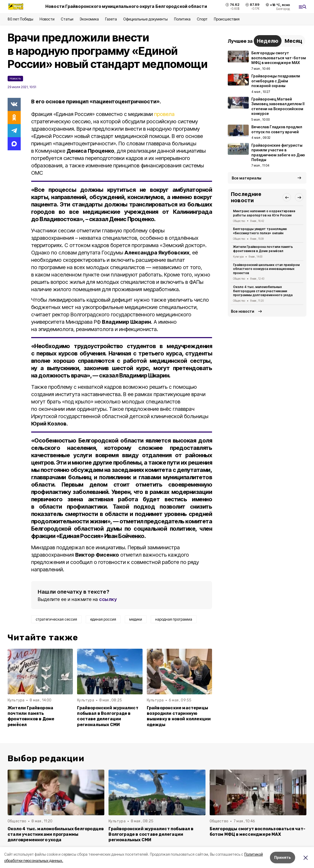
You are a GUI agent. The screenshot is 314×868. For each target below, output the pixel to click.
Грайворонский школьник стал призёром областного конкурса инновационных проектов (266, 269)
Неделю (268, 41)
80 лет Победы (20, 19)
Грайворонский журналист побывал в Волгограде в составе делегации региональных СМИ (108, 716)
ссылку (108, 599)
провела (164, 114)
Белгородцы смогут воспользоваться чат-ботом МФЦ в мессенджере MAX (258, 832)
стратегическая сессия (56, 619)
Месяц (293, 41)
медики (136, 619)
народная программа (174, 619)
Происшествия (227, 19)
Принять (283, 857)
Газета (111, 19)
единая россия (103, 619)
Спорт (202, 19)
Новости (47, 19)
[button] (287, 197)
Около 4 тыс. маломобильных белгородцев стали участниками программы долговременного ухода (263, 291)
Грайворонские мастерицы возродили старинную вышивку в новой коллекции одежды (179, 716)
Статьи (67, 19)
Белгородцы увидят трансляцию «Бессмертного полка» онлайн (260, 231)
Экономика (89, 19)
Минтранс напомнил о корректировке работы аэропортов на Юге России (264, 213)
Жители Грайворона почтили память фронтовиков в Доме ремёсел (31, 716)
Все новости (243, 311)
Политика (182, 19)
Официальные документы (145, 19)
